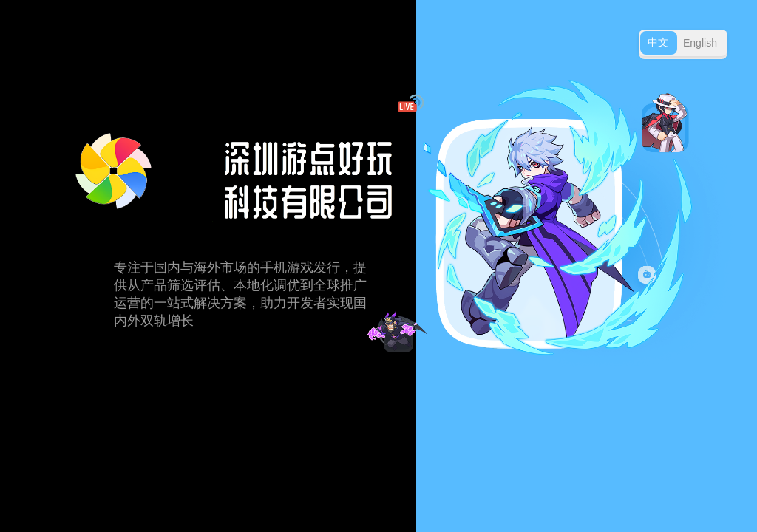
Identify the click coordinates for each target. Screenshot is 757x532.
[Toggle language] (683, 43)
